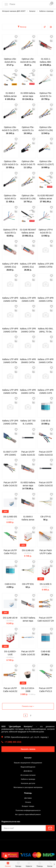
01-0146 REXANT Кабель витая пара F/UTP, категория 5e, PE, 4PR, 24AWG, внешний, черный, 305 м (28, 231)
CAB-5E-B (46, 421)
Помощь (28, 793)
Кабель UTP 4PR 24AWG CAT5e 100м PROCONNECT (10, 361)
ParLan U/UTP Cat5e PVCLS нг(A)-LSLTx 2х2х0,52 (46, 690)
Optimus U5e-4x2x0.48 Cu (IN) (28, 197)
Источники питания (28, 775)
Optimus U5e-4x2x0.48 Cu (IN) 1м (28, 61)
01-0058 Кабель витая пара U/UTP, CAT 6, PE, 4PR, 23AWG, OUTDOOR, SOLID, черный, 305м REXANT (28, 95)
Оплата (28, 802)
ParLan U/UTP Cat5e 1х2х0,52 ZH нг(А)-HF (28, 653)
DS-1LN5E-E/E (10, 517)
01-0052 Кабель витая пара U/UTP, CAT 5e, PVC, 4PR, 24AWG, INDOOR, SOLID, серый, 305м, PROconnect (28, 484)
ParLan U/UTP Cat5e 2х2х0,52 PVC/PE (46, 484)
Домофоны (28, 771)
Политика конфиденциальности (28, 810)
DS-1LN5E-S (46, 584)
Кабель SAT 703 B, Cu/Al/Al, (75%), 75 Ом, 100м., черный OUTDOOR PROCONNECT (28, 422)
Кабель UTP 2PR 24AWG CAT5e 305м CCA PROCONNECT (10, 422)
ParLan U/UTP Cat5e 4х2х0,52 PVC (46, 454)
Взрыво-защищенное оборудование (28, 763)
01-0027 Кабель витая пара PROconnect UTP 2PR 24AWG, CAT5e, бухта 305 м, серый (28, 619)
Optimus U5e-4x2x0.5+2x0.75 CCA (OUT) (28, 163)
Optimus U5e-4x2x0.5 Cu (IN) (46, 129)
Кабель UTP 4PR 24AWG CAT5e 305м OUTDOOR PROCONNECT (46, 300)
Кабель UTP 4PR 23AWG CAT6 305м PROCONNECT (28, 300)
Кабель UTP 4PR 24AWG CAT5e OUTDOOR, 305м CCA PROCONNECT (46, 361)
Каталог (28, 758)
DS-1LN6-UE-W (10, 618)
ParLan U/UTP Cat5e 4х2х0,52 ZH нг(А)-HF (10, 690)
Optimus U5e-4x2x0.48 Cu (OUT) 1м (10, 61)
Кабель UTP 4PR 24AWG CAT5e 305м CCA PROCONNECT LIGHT (28, 392)
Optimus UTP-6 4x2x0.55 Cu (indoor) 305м (46, 231)
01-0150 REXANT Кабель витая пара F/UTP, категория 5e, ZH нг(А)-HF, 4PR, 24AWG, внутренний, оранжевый (46, 197)
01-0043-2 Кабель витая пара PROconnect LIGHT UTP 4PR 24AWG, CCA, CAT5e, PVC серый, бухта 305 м (10, 95)
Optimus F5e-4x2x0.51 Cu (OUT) (28, 129)
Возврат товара (28, 806)
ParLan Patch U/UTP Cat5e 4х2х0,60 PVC (46, 552)
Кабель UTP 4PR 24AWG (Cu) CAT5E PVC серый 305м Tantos (28, 266)
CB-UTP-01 (46, 517)
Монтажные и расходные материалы (28, 787)
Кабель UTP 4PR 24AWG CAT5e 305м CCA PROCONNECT (10, 392)
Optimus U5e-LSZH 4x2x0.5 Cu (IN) (10, 163)
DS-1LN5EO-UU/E (10, 653)
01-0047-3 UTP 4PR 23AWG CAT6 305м (10, 454)
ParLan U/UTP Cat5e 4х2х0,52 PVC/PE (28, 454)
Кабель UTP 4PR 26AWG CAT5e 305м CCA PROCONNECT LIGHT (28, 361)
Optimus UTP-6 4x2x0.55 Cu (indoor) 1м (10, 231)
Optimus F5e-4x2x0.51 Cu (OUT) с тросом (46, 95)
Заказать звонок (28, 749)
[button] (54, 864)
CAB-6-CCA (10, 584)
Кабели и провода (28, 779)
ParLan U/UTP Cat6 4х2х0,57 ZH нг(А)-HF (46, 619)
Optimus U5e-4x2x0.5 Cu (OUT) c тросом (46, 163)
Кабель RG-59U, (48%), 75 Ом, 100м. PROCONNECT (46, 330)
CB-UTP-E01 (28, 584)
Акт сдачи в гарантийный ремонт (28, 814)
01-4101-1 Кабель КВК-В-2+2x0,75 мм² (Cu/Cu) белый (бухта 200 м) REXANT (46, 61)
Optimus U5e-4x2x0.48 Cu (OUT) (10, 197)
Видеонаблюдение (28, 767)
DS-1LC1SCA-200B (28, 690)
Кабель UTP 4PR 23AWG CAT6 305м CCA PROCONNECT (46, 392)
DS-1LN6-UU (28, 550)
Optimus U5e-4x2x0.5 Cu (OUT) (10, 129)
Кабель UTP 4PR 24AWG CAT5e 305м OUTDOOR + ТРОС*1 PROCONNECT (10, 300)
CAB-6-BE (46, 651)
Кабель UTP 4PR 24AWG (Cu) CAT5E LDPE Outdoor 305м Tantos (10, 266)
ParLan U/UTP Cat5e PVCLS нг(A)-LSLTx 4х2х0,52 (10, 552)
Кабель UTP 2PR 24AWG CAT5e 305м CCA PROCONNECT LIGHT (46, 266)
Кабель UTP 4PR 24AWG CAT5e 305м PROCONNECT (10, 330)
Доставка (28, 798)
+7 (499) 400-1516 (13, 742)
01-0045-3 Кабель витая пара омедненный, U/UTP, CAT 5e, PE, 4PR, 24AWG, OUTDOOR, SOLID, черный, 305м (28, 518)
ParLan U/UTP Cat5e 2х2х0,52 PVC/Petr (10, 484)
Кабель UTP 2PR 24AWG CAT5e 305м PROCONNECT (28, 330)
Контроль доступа (28, 783)
